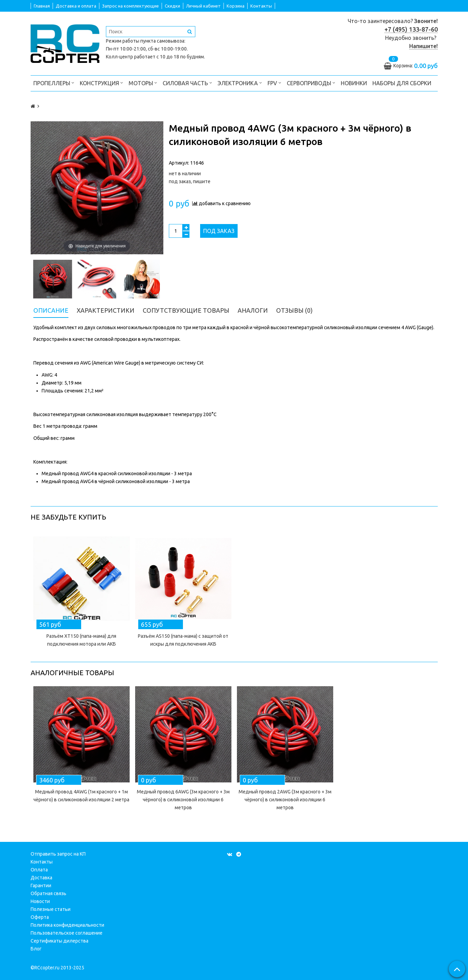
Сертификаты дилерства (59, 941)
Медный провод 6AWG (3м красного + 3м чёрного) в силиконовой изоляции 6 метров (183, 800)
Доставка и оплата (76, 6)
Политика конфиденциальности (67, 925)
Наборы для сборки (402, 83)
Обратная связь (48, 893)
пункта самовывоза (162, 41)
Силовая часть (187, 83)
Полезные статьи (51, 909)
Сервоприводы (311, 83)
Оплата (39, 870)
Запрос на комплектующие (130, 6)
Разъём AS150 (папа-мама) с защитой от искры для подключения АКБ (183, 640)
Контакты (261, 6)
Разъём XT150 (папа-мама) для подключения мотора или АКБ (81, 640)
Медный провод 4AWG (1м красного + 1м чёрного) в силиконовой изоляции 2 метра (81, 796)
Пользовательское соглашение (67, 933)
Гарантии (41, 886)
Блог (36, 949)
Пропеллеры (54, 83)
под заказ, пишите (190, 181)
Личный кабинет (203, 6)
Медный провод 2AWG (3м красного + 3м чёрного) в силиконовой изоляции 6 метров (285, 800)
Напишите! (423, 46)
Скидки (172, 6)
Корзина (236, 6)
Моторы (143, 83)
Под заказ (219, 231)
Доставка (41, 878)
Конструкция (101, 83)
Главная (42, 6)
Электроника (240, 83)
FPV (274, 83)
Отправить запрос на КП (58, 854)
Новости (40, 901)
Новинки (354, 83)
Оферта (40, 917)
